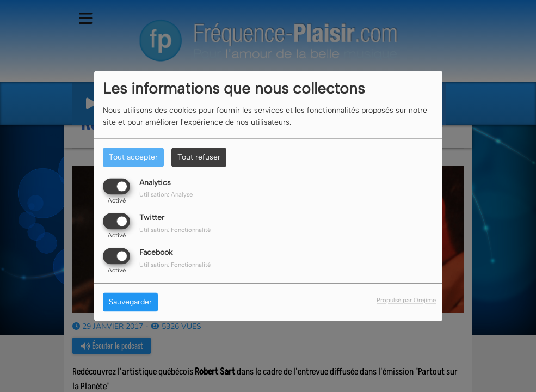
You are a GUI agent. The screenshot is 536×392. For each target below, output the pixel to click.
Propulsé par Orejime (406, 301)
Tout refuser (199, 157)
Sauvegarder (130, 302)
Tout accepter (133, 157)
